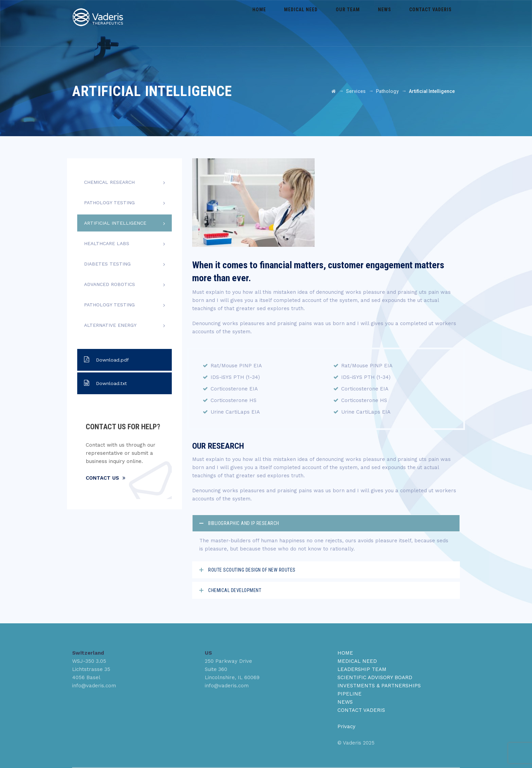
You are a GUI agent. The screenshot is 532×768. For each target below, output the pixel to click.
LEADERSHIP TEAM (362, 669)
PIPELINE (350, 694)
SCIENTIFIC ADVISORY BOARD (375, 677)
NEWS (345, 702)
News (394, 23)
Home (287, 23)
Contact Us (106, 478)
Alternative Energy (110, 325)
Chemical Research (109, 182)
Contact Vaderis (434, 23)
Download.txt (105, 383)
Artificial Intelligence (115, 223)
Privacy (346, 726)
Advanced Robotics (110, 284)
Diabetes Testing (107, 264)
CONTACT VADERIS (361, 710)
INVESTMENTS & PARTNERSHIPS (379, 686)
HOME (345, 653)
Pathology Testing (109, 203)
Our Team (363, 23)
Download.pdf (106, 359)
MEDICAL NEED (357, 661)
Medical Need (322, 23)
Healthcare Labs (107, 243)
